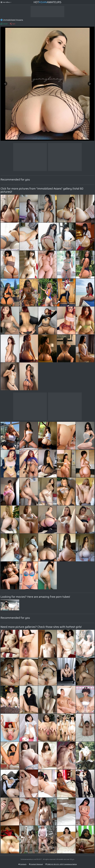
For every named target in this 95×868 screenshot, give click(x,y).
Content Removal (36, 864)
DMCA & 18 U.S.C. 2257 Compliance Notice (61, 864)
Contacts (22, 864)
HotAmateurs (47, 2)
